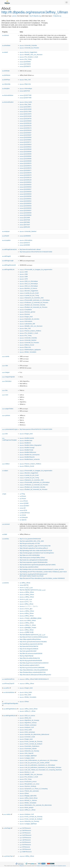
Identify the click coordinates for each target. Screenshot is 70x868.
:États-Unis (25, 84)
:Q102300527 (25, 189)
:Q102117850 (25, 112)
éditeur (6, 464)
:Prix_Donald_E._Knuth (29, 57)
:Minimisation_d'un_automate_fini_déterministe (36, 805)
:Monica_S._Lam (27, 772)
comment (6, 524)
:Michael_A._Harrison (28, 800)
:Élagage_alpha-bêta (28, 796)
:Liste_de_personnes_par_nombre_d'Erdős (34, 763)
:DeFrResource (25, 830)
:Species (23, 520)
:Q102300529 (25, 194)
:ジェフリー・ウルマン (29, 606)
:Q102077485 (25, 98)
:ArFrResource (25, 833)
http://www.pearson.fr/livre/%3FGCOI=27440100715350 (36, 252)
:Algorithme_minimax (28, 723)
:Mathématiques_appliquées (30, 350)
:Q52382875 (25, 66)
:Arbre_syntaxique (27, 732)
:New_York (25, 80)
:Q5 (23, 508)
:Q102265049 (25, 149)
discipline (6, 89)
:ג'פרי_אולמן (26, 602)
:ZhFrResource (25, 849)
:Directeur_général (27, 312)
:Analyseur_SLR (27, 727)
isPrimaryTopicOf (8, 684)
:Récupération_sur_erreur (29, 784)
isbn (5, 366)
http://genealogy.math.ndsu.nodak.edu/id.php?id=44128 (36, 551)
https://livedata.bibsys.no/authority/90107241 (33, 672)
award (5, 52)
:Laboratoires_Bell (27, 324)
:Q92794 (24, 585)
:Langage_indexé (27, 758)
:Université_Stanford (28, 231)
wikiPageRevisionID (9, 265)
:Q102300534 (25, 206)
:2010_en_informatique (29, 284)
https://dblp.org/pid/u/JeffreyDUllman (30, 639)
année (6, 356)
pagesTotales (8, 409)
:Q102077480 (25, 95)
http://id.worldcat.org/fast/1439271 (29, 665)
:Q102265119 (25, 178)
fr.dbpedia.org (57, 16)
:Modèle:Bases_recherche (30, 459)
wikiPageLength (8, 261)
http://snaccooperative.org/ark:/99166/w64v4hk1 (34, 562)
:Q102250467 (25, 135)
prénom (6, 415)
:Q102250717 (25, 142)
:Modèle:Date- (26, 441)
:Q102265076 (25, 168)
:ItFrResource (25, 847)
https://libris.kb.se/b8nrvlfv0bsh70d (30, 658)
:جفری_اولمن (26, 599)
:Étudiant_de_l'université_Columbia (32, 305)
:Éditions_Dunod (27, 345)
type (4, 494)
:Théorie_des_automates (29, 791)
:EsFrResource (25, 842)
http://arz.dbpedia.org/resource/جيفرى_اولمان (33, 590)
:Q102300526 (25, 187)
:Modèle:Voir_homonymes (30, 455)
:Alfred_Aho (25, 718)
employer (6, 231)
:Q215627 (24, 506)
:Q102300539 (25, 213)
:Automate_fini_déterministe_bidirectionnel (34, 734)
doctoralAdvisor (8, 95)
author (6, 688)
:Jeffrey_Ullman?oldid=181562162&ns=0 (34, 679)
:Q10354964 (25, 62)
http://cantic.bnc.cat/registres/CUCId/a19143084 (34, 560)
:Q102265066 (25, 159)
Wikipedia (22, 866)
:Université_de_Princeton (29, 48)
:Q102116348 (25, 109)
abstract (6, 35)
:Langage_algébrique (28, 756)
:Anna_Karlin (26, 102)
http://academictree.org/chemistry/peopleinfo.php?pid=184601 (38, 565)
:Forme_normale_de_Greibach (31, 744)
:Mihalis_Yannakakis (28, 352)
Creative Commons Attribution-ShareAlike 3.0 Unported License (51, 866)
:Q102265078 (25, 173)
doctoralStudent (8, 102)
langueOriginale (8, 377)
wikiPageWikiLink (8, 270)
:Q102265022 (25, 147)
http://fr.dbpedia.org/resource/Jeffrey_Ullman (35, 12)
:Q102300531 (25, 199)
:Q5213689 (25, 218)
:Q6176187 (25, 225)
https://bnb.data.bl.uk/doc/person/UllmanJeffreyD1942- (35, 675)
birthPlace (6, 80)
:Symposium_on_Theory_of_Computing (34, 789)
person (14, 16)
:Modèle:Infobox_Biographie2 (31, 445)
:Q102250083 (25, 121)
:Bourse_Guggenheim (28, 52)
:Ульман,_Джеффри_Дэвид (30, 618)
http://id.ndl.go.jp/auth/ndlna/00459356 (31, 661)
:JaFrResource (25, 840)
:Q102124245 (25, 116)
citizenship (6, 84)
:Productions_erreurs (28, 782)
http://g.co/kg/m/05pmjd (26, 656)
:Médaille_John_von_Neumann (31, 55)
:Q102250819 (25, 145)
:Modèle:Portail (26, 450)
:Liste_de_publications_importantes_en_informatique (37, 765)
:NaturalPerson (25, 513)
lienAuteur (7, 381)
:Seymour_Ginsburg (28, 786)
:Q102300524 (25, 182)
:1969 (24, 277)
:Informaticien (26, 240)
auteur (7, 814)
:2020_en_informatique (29, 286)
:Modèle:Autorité (27, 438)
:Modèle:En (25, 443)
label (5, 534)
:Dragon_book (26, 317)
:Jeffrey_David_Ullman (29, 709)
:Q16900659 (25, 236)
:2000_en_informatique (29, 281)
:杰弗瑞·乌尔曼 (26, 632)
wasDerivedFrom (8, 679)
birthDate (6, 71)
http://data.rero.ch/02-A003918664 (30, 555)
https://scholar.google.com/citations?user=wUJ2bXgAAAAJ (37, 553)
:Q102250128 (25, 123)
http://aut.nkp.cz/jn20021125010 (29, 567)
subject (5, 471)
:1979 (24, 279)
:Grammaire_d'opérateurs (29, 746)
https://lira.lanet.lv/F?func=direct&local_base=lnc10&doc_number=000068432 (42, 578)
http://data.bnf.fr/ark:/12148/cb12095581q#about (34, 637)
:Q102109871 (25, 107)
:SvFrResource (25, 828)
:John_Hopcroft (26, 753)
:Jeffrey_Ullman (25, 583)
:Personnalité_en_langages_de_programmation (36, 270)
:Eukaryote (24, 517)
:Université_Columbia (28, 45)
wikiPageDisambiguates (10, 703)
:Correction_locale (27, 737)
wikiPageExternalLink (9, 249)
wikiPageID (6, 256)
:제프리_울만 (26, 609)
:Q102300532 (25, 201)
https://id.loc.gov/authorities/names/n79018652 (33, 642)
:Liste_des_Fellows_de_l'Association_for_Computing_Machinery (41, 770)
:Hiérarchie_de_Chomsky (29, 751)
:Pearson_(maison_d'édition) (30, 331)
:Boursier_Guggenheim (29, 291)
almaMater (6, 45)
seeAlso (6, 539)
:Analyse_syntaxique (28, 725)
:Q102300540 (25, 215)
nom (5, 395)
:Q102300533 (25, 203)
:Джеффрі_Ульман (28, 628)
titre (5, 434)
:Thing (22, 494)
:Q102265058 (25, 152)
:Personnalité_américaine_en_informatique (35, 300)
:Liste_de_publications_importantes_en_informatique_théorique (40, 767)
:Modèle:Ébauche (27, 457)
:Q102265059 (25, 154)
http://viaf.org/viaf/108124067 (28, 651)
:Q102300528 (25, 192)
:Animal (23, 515)
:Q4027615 (25, 91)
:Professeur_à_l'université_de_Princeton (34, 302)
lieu (5, 390)
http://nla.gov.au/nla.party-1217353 (30, 543)
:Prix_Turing (25, 59)
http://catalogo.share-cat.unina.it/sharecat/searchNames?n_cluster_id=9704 (42, 569)
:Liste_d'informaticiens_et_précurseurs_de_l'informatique (39, 760)
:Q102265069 (25, 161)
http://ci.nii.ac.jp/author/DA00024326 (30, 539)
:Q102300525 (25, 185)
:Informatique (26, 89)
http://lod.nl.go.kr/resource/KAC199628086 (32, 668)
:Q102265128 (25, 180)
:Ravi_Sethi (25, 104)
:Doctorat (25, 314)
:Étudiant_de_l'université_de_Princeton (33, 307)
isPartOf (6, 236)
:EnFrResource (25, 845)
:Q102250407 (25, 133)
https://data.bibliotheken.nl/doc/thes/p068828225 (34, 670)
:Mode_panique (26, 807)
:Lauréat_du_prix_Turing (29, 295)
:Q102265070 (25, 163)
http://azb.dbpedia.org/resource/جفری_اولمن (32, 635)
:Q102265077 (25, 170)
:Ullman (24, 702)
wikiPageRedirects (10, 709)
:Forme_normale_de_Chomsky (31, 741)
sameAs (5, 583)
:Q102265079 (25, 175)
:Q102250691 (25, 140)
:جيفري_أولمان (26, 587)
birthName (6, 75)
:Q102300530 (25, 196)
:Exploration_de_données (29, 319)
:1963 (24, 272)
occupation (6, 240)
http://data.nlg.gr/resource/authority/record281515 (34, 663)
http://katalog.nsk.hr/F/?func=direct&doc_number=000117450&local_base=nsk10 (43, 572)
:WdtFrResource (26, 852)
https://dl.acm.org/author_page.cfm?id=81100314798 (35, 546)
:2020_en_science (27, 716)
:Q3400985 (25, 245)
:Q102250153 (25, 126)
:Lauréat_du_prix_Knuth (29, 293)
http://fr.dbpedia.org (35, 16)
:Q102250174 (25, 128)
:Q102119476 (25, 114)
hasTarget (7, 828)
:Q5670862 (25, 222)
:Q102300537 (25, 210)
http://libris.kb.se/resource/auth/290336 (31, 653)
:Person (23, 496)
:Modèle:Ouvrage (27, 448)
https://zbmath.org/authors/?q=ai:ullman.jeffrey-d (34, 548)
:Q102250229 (25, 130)
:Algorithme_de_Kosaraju (29, 720)
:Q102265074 (25, 166)
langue (6, 372)
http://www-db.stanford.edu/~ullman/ (30, 249)
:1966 (24, 274)
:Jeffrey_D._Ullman (28, 625)
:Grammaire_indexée (28, 749)
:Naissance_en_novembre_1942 (32, 298)
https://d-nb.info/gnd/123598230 (29, 649)
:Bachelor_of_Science (28, 288)
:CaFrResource (25, 838)
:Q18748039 (25, 64)
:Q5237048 (25, 220)
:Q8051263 (25, 227)
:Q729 (23, 510)
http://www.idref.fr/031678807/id (29, 646)
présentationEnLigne (10, 429)
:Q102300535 (25, 208)
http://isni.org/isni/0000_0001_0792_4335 (32, 541)
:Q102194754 (25, 119)
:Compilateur (26, 310)
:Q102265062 (25, 156)
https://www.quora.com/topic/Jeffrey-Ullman (32, 558)
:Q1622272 (25, 243)
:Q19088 (24, 503)
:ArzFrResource (25, 835)
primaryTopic (8, 856)
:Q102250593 (25, 137)
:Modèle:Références (28, 452)
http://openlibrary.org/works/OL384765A (31, 644)
